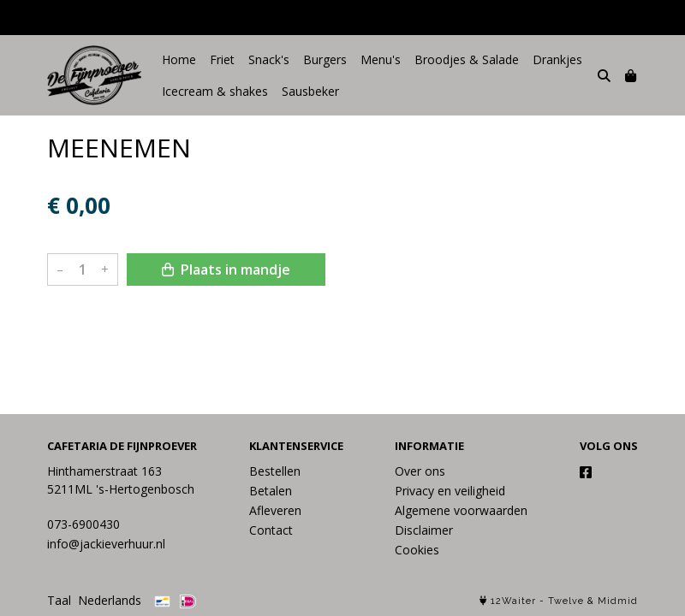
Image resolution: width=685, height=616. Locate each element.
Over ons (420, 471)
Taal (59, 600)
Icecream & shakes (215, 91)
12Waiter (513, 601)
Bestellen (275, 471)
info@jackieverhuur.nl (106, 544)
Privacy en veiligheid (450, 491)
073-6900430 (83, 524)
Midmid (618, 601)
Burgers (325, 59)
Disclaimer (424, 530)
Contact (271, 530)
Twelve (566, 601)
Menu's (381, 59)
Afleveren (275, 510)
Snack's (269, 59)
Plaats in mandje (226, 269)
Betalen (271, 491)
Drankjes (557, 59)
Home (179, 59)
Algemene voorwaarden (461, 510)
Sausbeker (310, 91)
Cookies (417, 550)
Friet (222, 59)
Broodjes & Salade (467, 59)
